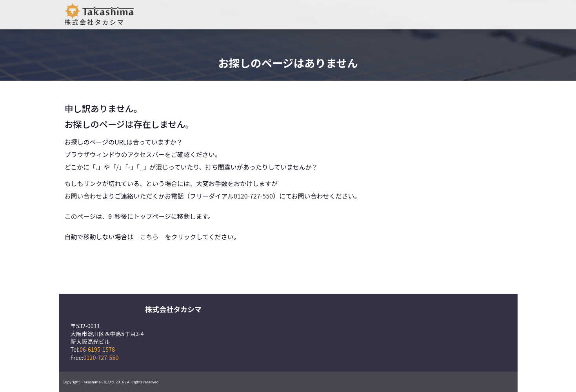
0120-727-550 (253, 196)
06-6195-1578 (97, 349)
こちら (149, 237)
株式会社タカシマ (99, 15)
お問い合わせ (84, 196)
